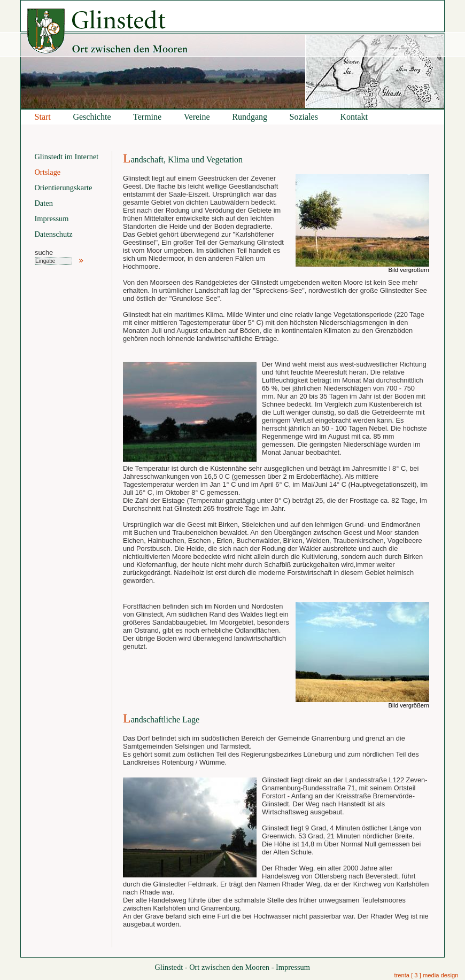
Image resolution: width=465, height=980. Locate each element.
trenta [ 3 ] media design (426, 975)
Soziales (304, 117)
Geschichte (92, 117)
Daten (43, 203)
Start (43, 117)
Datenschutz (53, 234)
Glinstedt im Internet (66, 157)
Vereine (197, 117)
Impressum (51, 219)
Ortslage (47, 172)
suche (44, 252)
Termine (147, 117)
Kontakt (354, 117)
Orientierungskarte (63, 188)
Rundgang (250, 117)
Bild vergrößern (409, 270)
